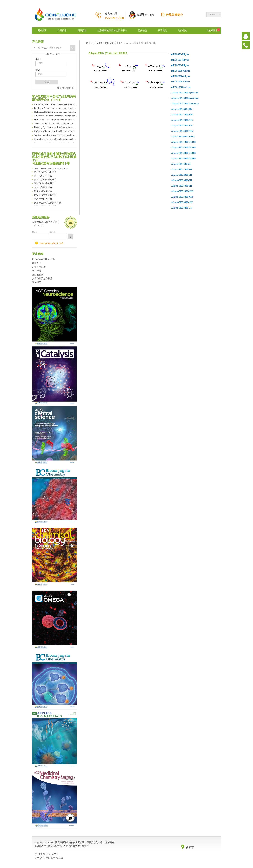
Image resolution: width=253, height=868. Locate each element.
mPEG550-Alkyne (180, 60)
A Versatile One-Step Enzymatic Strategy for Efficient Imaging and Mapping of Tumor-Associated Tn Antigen (56, 116)
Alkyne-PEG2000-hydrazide (185, 93)
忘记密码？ (68, 88)
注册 (59, 88)
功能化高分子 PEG (114, 43)
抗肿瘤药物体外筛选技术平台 (112, 31)
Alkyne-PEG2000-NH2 (182, 120)
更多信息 (142, 31)
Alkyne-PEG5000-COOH (183, 158)
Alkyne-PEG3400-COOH (183, 153)
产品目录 (62, 31)
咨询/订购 (114, 16)
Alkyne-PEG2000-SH (182, 175)
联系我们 (37, 282)
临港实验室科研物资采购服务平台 (51, 168)
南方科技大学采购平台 (45, 172)
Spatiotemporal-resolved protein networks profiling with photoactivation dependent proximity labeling (56, 135)
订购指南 (182, 31)
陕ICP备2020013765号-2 (46, 854)
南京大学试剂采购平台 (45, 180)
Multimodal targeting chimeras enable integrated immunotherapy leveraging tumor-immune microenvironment (56, 112)
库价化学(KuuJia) (54, 858)
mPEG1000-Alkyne (181, 71)
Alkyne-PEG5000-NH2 (182, 131)
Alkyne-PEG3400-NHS (182, 197)
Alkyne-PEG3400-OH (182, 208)
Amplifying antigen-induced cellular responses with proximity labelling (56, 104)
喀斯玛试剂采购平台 (44, 184)
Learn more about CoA (52, 243)
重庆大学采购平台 (43, 199)
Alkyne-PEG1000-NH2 (182, 115)
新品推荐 (82, 31)
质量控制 (37, 263)
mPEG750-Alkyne (180, 65)
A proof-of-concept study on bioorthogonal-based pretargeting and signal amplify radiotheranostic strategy (56, 139)
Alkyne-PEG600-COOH (183, 137)
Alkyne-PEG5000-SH (182, 186)
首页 (88, 43)
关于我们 (162, 31)
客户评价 (37, 271)
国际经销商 (38, 275)
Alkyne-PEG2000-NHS (182, 191)
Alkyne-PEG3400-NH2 (182, 126)
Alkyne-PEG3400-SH (182, 180)
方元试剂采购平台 (43, 188)
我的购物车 (212, 31)
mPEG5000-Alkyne (181, 82)
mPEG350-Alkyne (180, 54)
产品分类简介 (172, 15)
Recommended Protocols (43, 259)
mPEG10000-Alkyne (181, 87)
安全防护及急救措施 (42, 279)
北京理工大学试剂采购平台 (48, 203)
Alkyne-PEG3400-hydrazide (185, 98)
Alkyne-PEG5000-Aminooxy (185, 104)
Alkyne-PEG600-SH (181, 164)
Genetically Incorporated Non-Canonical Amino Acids (56, 124)
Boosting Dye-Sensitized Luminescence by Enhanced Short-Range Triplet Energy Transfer (56, 128)
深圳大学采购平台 (43, 176)
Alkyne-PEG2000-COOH (183, 148)
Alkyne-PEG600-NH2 (182, 109)
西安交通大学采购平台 (45, 195)
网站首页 (42, 31)
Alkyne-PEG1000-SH (182, 169)
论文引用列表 (39, 267)
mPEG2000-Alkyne (181, 76)
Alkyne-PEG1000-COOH (183, 142)
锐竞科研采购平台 (43, 192)
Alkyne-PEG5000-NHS (182, 202)
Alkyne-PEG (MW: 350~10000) (108, 53)
